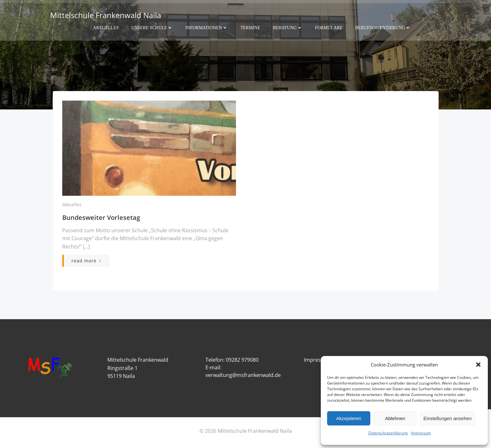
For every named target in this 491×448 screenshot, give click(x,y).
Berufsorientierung (383, 27)
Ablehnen (395, 418)
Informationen (207, 27)
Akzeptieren (349, 418)
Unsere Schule (152, 27)
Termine (250, 27)
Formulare (329, 27)
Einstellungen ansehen (447, 418)
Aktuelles (106, 27)
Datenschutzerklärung (388, 433)
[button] (478, 365)
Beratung (288, 27)
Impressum (421, 433)
